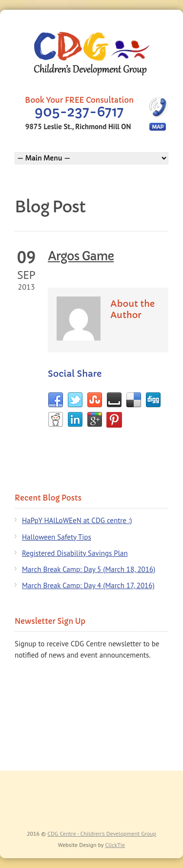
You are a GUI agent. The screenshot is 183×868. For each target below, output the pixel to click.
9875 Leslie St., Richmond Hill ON (78, 126)
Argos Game (81, 256)
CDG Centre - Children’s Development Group (102, 834)
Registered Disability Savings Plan (75, 553)
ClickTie (115, 845)
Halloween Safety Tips (57, 537)
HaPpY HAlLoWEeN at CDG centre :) (77, 520)
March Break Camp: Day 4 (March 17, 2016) (88, 585)
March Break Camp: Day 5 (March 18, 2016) (89, 569)
